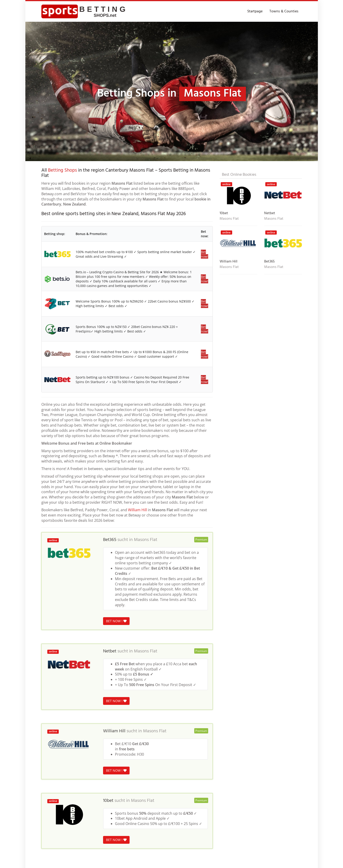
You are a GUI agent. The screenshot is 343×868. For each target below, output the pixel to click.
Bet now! (205, 254)
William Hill (137, 510)
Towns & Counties (284, 11)
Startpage (255, 11)
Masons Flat (146, 540)
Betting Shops (62, 170)
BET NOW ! (116, 621)
